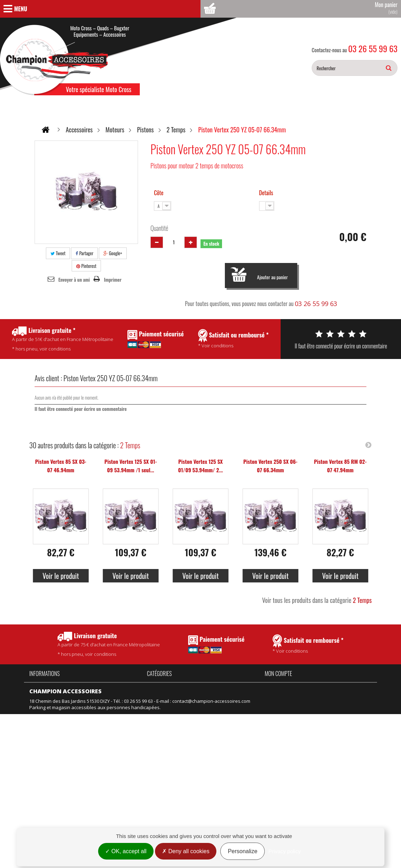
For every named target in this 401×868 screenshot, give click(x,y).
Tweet (58, 253)
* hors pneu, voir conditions (109, 644)
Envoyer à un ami (74, 280)
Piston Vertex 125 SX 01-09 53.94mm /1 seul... (131, 466)
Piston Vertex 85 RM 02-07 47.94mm (340, 466)
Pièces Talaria (202, 695)
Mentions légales (48, 784)
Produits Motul (162, 705)
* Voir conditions (308, 644)
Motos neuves (203, 724)
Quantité (159, 228)
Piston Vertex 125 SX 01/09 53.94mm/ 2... (201, 466)
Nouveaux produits (50, 755)
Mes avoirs (277, 695)
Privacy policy (285, 851)
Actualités (40, 714)
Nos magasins (44, 733)
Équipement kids (165, 724)
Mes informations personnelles (298, 714)
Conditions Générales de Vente (63, 695)
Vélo (192, 714)
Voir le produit (61, 576)
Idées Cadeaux (204, 705)
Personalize (243, 851)
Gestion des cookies (51, 794)
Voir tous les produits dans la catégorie (317, 600)
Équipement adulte (167, 714)
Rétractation (42, 774)
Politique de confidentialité (58, 705)
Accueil (37, 686)
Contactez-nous (46, 724)
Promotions (42, 746)
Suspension (160, 733)
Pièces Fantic (201, 686)
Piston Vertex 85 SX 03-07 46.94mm (61, 466)
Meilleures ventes (49, 765)
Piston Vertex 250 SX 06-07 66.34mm (270, 466)
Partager (84, 253)
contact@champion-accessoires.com (211, 822)
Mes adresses (280, 705)
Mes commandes (283, 686)
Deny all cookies (186, 851)
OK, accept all (126, 851)
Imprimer (113, 280)
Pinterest (86, 266)
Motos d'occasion (206, 733)
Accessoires (160, 686)
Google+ (113, 253)
